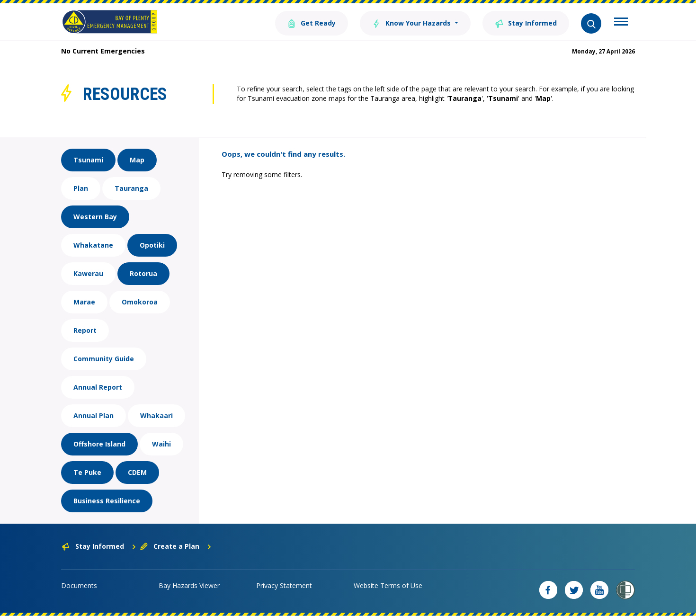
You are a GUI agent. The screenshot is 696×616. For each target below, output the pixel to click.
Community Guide (104, 359)
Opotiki (152, 245)
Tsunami (88, 160)
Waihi (161, 444)
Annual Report (98, 387)
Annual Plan (94, 415)
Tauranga (131, 188)
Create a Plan (176, 546)
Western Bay (95, 217)
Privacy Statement (284, 585)
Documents (79, 585)
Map (137, 160)
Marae (84, 302)
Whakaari (156, 415)
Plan (81, 188)
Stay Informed (526, 22)
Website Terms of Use (388, 585)
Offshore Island (99, 444)
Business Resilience (107, 501)
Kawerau (88, 273)
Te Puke (87, 472)
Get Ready (312, 22)
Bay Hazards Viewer (189, 585)
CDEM (137, 472)
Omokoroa (140, 302)
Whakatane (93, 245)
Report (85, 330)
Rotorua (143, 273)
